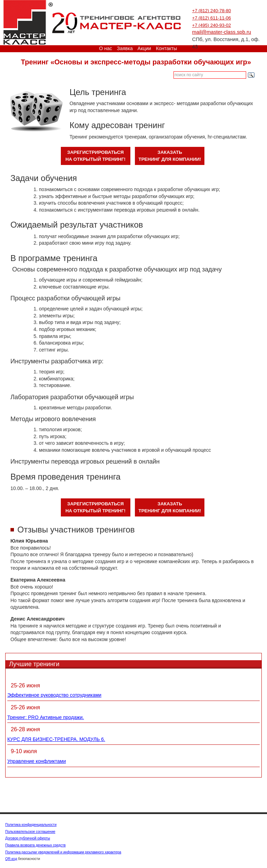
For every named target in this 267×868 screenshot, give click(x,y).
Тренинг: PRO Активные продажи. (46, 717)
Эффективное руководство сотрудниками (54, 695)
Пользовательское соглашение (30, 832)
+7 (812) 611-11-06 (212, 18)
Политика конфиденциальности (31, 825)
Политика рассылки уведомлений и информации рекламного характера (63, 852)
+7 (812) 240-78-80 (212, 11)
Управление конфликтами (37, 761)
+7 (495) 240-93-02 (212, 25)
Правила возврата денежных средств (35, 845)
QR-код (11, 859)
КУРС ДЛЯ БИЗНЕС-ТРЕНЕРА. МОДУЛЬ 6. (56, 739)
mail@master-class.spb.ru (222, 32)
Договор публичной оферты (28, 838)
